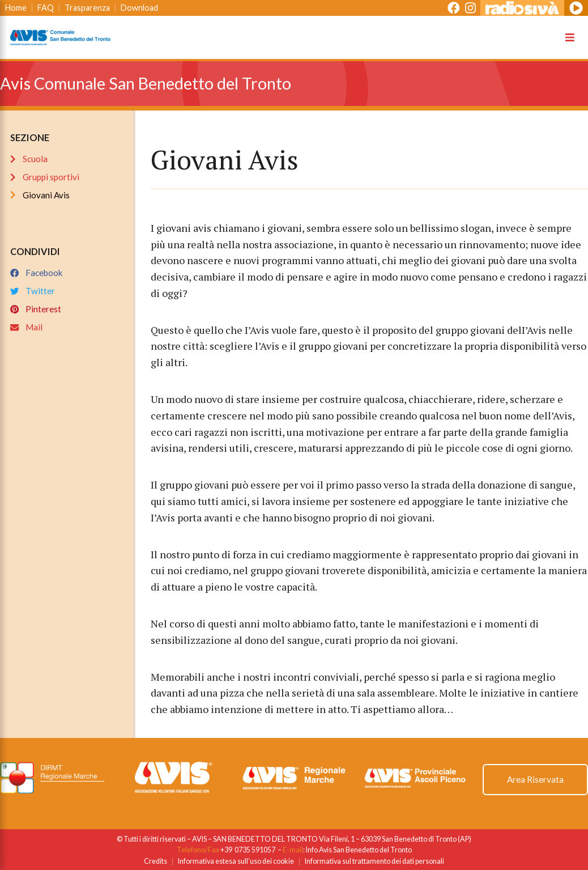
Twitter (33, 291)
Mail (26, 327)
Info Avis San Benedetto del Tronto (359, 850)
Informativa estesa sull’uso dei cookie (236, 861)
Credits (155, 861)
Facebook (37, 273)
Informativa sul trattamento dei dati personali (374, 861)
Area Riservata (535, 779)
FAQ (46, 8)
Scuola (29, 159)
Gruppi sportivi (45, 177)
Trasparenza (87, 8)
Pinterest (36, 309)
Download (139, 8)
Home (16, 8)
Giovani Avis (40, 195)
